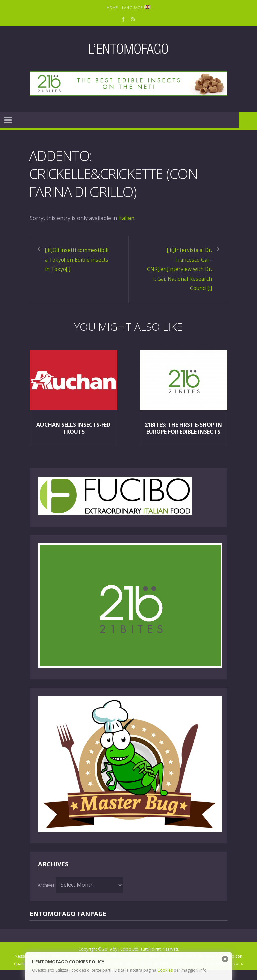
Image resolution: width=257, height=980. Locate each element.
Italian (126, 218)
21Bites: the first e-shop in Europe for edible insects (183, 438)
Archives (46, 895)
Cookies (165, 970)
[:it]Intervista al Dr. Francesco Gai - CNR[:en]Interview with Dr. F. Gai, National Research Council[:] (183, 274)
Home (112, 8)
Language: (137, 8)
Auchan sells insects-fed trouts (73, 438)
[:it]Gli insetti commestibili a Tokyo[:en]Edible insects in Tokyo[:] (72, 264)
